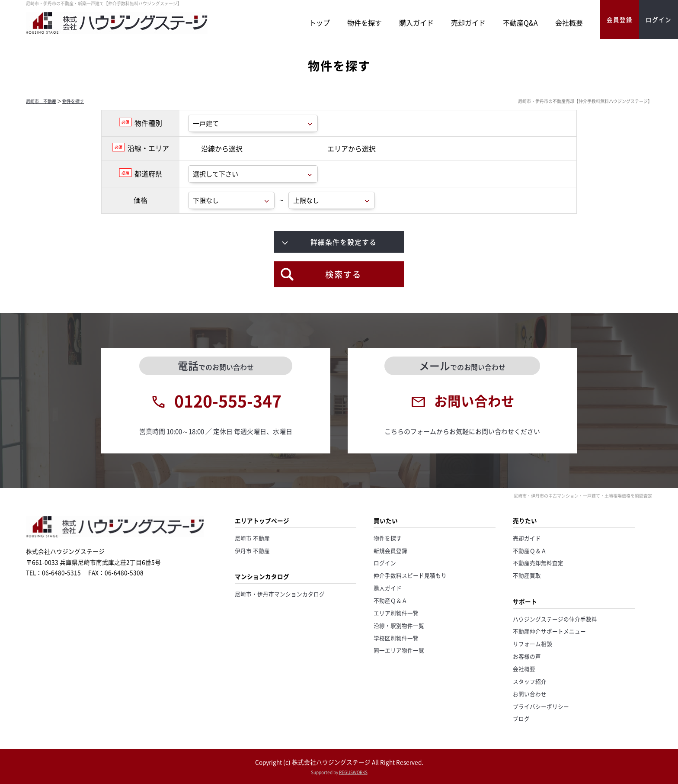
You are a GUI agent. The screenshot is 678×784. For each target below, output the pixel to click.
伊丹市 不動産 (252, 551)
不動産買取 (527, 575)
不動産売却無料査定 (538, 563)
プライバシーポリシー (541, 706)
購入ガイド (416, 22)
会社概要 (569, 22)
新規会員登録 (390, 551)
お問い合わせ (530, 694)
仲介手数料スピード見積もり (410, 575)
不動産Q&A (520, 22)
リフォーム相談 (532, 644)
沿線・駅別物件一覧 (399, 625)
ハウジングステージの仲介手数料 (555, 619)
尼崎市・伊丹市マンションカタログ (280, 594)
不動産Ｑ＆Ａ (390, 600)
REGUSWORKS (353, 772)
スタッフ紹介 (530, 681)
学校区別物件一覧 (396, 638)
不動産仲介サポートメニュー (549, 631)
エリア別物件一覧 (396, 613)
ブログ (521, 718)
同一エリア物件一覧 (399, 650)
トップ (320, 22)
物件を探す (365, 22)
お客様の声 (527, 656)
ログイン (385, 563)
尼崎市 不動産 (41, 101)
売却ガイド (468, 22)
